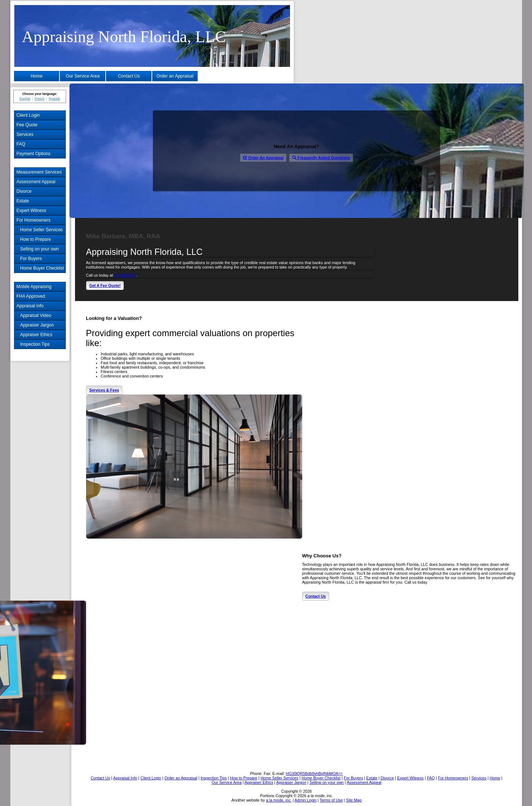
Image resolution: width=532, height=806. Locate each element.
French (40, 98)
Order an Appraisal (175, 76)
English (25, 98)
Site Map (354, 800)
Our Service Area (83, 76)
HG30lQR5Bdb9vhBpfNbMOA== (314, 773)
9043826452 (125, 275)
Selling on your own (40, 249)
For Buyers (31, 259)
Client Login (28, 115)
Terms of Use (331, 800)
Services (25, 134)
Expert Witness (32, 211)
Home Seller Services (42, 230)
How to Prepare (36, 239)
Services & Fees (104, 390)
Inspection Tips (35, 344)
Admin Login (305, 800)
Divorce (24, 191)
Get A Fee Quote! (105, 286)
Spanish (54, 98)
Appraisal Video (36, 315)
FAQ (21, 144)
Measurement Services (39, 172)
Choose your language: (40, 94)
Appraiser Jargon (37, 325)
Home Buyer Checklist (42, 268)
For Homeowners (34, 220)
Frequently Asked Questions (321, 158)
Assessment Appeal (36, 182)
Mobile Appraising (34, 287)
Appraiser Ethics (36, 335)
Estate (23, 201)
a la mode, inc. (279, 800)
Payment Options (34, 154)
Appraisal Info (30, 306)
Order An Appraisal (263, 158)
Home (37, 76)
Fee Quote (27, 125)
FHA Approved (31, 296)
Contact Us (129, 76)
